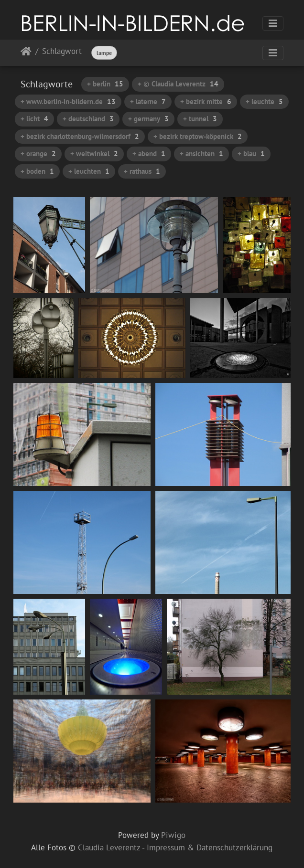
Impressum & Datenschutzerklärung (210, 847)
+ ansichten (201, 153)
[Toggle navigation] (273, 23)
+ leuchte (264, 101)
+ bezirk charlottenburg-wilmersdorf (80, 136)
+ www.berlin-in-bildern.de (68, 101)
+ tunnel (200, 119)
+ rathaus (142, 171)
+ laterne (148, 101)
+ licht (34, 119)
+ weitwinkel (94, 153)
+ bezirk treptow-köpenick (198, 136)
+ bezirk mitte (206, 101)
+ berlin (105, 84)
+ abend (149, 153)
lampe (104, 53)
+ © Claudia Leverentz (178, 84)
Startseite (26, 53)
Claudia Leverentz (109, 847)
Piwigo (173, 835)
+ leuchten (89, 171)
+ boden (37, 171)
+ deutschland (88, 119)
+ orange (38, 153)
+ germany (148, 119)
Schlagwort (62, 52)
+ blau (251, 153)
